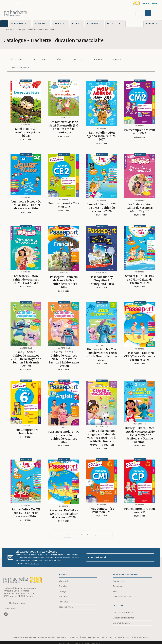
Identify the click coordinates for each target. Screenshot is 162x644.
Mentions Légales (78, 637)
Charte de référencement (25, 637)
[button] (18, 59)
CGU (111, 637)
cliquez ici (34, 563)
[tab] (4, 24)
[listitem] (17, 3)
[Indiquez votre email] (117, 558)
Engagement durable (97, 637)
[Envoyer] (152, 557)
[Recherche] (139, 13)
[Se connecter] (151, 13)
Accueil (9, 30)
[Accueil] (16, 13)
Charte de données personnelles (53, 637)
